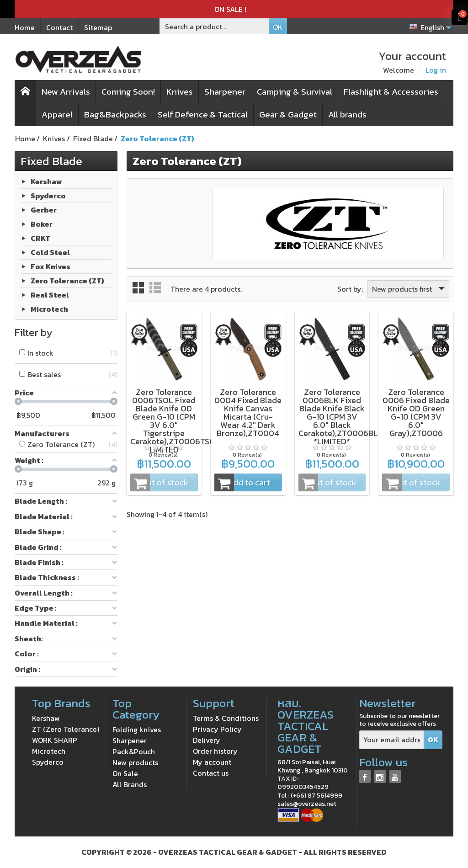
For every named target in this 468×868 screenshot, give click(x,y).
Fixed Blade (51, 161)
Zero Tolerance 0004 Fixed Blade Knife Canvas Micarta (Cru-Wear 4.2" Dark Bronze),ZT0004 (248, 413)
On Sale (125, 773)
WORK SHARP (55, 740)
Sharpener (225, 92)
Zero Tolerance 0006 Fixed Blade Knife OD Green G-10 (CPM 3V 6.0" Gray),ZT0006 (416, 413)
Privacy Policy (217, 729)
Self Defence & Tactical (203, 114)
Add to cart (242, 483)
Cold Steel (50, 252)
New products (135, 762)
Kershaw (46, 181)
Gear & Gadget (288, 114)
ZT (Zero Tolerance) (66, 729)
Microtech (49, 309)
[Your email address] (392, 740)
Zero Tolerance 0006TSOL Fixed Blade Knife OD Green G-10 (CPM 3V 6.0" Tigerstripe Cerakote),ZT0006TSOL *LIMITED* (175, 421)
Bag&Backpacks (115, 114)
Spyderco (48, 195)
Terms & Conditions (226, 718)
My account (212, 762)
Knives (180, 92)
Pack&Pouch (134, 751)
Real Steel (50, 294)
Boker (42, 224)
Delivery (207, 740)
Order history (215, 751)
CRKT (40, 238)
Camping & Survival (295, 92)
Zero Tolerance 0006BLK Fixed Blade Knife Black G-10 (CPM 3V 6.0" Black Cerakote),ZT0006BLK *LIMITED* (341, 417)
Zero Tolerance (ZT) (67, 280)
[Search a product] (214, 26)
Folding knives (137, 730)
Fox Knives (51, 266)
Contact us (211, 773)
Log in (436, 70)
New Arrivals (66, 92)
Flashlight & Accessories (391, 92)
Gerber (44, 209)
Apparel (57, 114)
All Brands (130, 784)
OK (278, 27)
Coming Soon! (128, 92)
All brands (347, 114)
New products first (409, 289)
